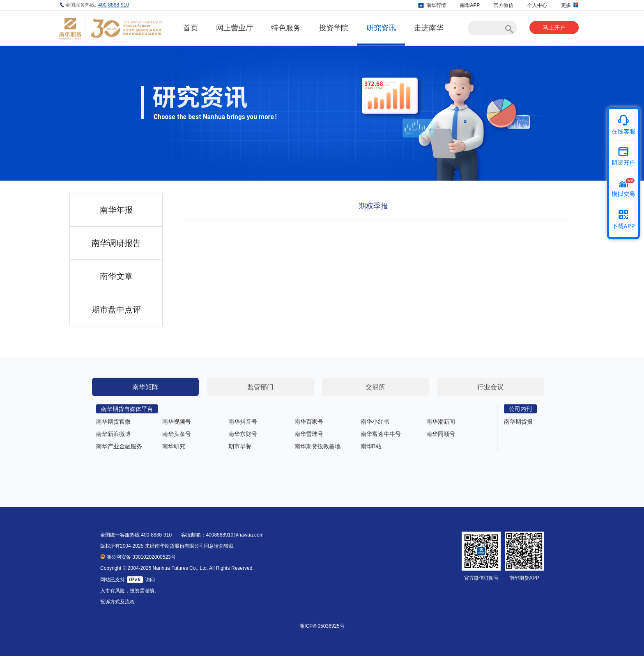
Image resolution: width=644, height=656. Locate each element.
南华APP (470, 5)
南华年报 (116, 210)
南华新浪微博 (113, 434)
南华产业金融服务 (119, 446)
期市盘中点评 (116, 310)
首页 (191, 28)
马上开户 (554, 28)
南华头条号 (177, 434)
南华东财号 (243, 434)
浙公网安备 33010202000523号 (138, 557)
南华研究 (174, 446)
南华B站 (371, 446)
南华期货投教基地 (317, 446)
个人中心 (537, 5)
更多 (570, 5)
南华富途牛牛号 (381, 434)
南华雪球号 (309, 434)
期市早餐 (240, 446)
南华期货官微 (113, 422)
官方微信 (504, 5)
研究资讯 (381, 28)
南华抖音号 (243, 422)
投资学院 (333, 28)
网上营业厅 (235, 28)
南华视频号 (177, 422)
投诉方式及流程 (117, 602)
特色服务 (286, 28)
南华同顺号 (441, 434)
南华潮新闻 (441, 422)
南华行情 (436, 5)
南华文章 (116, 276)
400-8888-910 (114, 5)
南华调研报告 (116, 243)
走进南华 (429, 28)
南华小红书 (375, 422)
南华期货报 (518, 422)
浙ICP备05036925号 (322, 626)
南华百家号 (309, 422)
